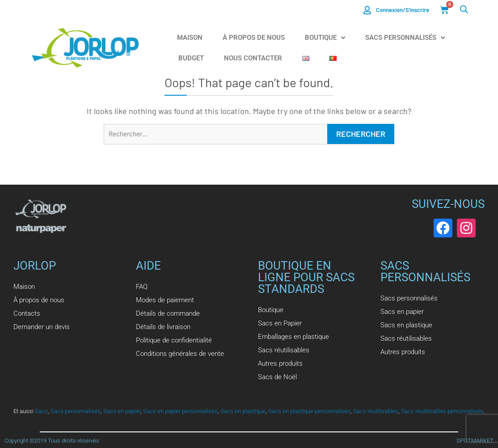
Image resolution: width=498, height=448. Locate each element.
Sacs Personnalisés (405, 38)
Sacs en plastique (243, 411)
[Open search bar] (464, 9)
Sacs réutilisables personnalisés (442, 411)
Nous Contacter (253, 58)
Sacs (41, 411)
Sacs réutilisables (376, 411)
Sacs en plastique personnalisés (309, 411)
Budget (191, 58)
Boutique (325, 38)
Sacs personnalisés (76, 411)
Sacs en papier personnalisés (180, 411)
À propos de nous (254, 38)
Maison (190, 38)
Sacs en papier (122, 411)
